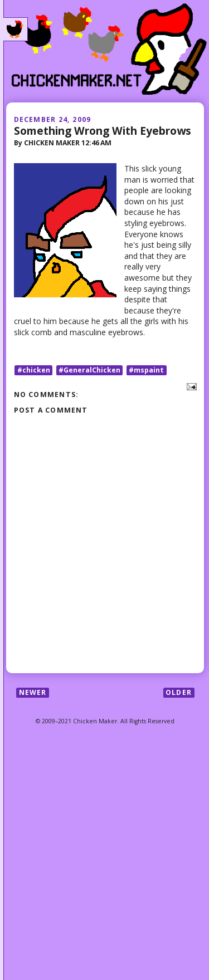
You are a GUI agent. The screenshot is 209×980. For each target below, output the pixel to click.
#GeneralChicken (89, 370)
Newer (33, 692)
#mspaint (146, 370)
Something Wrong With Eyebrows (103, 131)
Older (179, 692)
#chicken (34, 370)
